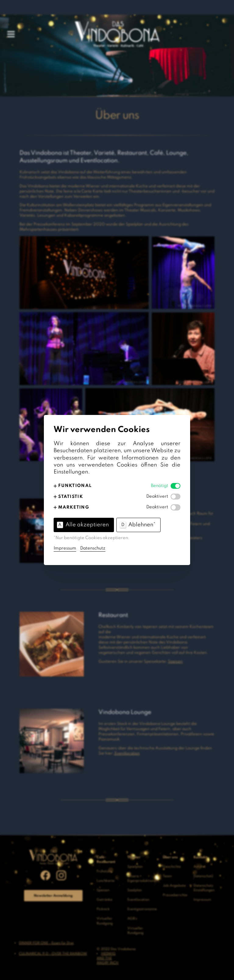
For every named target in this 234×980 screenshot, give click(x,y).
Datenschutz (93, 548)
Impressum (65, 548)
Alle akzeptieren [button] (83, 525)
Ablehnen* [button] (138, 525)
